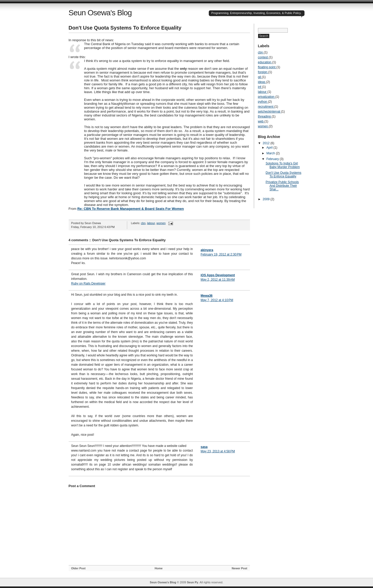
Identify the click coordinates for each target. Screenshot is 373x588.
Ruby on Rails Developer (88, 283)
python (263, 102)
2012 (267, 143)
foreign (263, 72)
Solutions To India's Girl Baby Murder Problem (283, 165)
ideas (262, 82)
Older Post (78, 568)
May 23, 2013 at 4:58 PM (218, 451)
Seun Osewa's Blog (100, 13)
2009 (267, 199)
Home (159, 568)
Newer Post (240, 568)
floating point (267, 67)
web (261, 121)
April (270, 148)
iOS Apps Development (218, 275)
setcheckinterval (270, 112)
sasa (204, 447)
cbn (143, 223)
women (161, 223)
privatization (267, 97)
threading (265, 116)
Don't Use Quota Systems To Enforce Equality (125, 28)
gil (260, 77)
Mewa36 (207, 296)
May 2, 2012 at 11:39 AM (218, 280)
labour (151, 223)
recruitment (266, 107)
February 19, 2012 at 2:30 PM (221, 254)
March (271, 153)
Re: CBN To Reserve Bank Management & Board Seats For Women (130, 209)
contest (263, 57)
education (265, 62)
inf (260, 87)
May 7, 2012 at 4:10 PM (217, 300)
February (273, 159)
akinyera (207, 250)
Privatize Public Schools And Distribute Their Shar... (282, 186)
